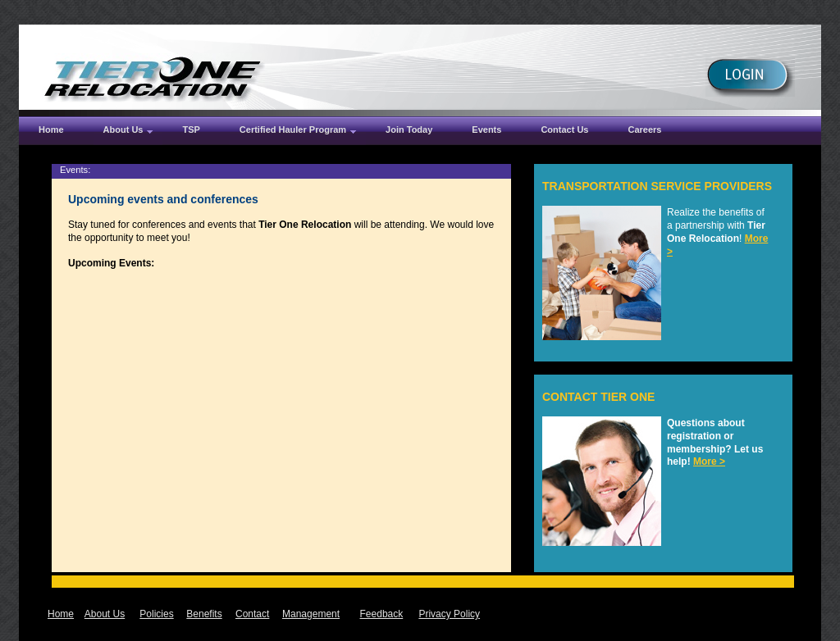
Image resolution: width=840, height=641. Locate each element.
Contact (252, 614)
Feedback (382, 614)
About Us (105, 614)
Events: (75, 170)
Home (61, 614)
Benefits (204, 614)
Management (311, 614)
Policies (156, 614)
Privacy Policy (449, 614)
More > (709, 461)
